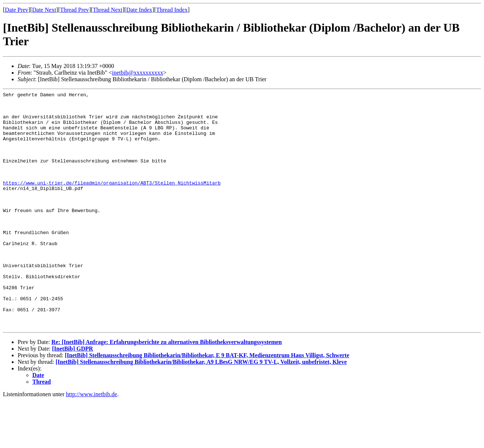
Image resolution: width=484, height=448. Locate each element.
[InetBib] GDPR (73, 396)
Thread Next (108, 10)
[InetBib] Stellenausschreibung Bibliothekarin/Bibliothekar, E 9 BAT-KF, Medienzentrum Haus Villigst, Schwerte (207, 403)
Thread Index (172, 10)
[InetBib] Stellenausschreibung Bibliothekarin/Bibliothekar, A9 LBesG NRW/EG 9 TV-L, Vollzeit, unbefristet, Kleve (201, 409)
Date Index (139, 10)
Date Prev (17, 10)
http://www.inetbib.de (92, 442)
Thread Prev (74, 10)
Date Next (44, 10)
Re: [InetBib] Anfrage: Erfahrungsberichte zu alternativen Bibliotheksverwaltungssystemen (167, 389)
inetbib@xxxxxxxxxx (138, 73)
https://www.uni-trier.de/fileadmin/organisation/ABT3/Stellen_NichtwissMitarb (112, 201)
